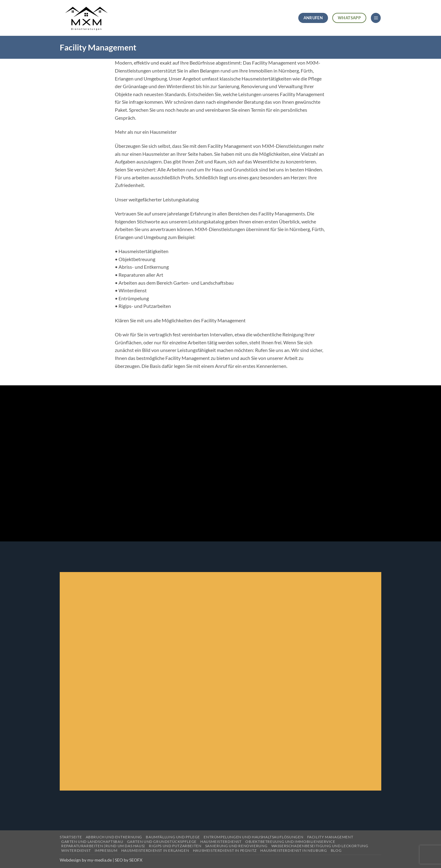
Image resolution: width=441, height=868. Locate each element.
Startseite (71, 837)
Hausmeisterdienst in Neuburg (294, 850)
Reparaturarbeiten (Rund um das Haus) (103, 846)
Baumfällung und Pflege (173, 837)
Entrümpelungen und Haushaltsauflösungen (253, 837)
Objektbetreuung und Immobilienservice (290, 842)
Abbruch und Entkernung (114, 837)
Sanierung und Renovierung (236, 846)
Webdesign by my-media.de (86, 860)
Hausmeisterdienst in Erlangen (155, 850)
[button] (376, 18)
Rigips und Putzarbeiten (175, 846)
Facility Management (330, 837)
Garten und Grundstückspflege (162, 842)
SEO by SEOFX (129, 860)
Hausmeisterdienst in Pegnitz (225, 850)
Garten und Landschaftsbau (92, 842)
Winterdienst (76, 850)
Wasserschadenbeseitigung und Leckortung (320, 846)
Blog (336, 850)
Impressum (106, 850)
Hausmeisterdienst (221, 842)
